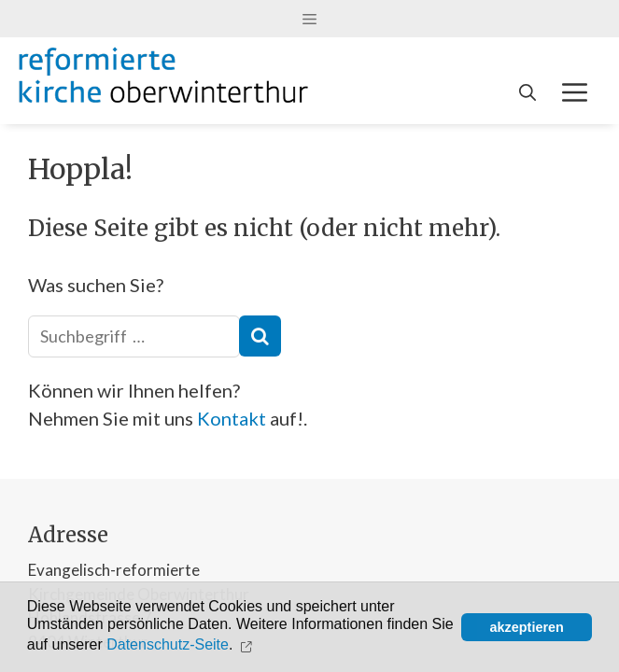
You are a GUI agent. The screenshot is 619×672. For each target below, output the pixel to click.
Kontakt (232, 418)
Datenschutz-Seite (168, 645)
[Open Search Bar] (528, 92)
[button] (249, 645)
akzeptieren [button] (527, 627)
